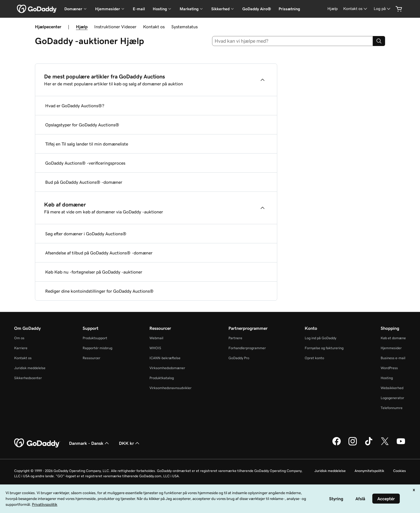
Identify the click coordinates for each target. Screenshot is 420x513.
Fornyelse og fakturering (324, 348)
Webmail (156, 338)
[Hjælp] (333, 9)
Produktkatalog (162, 378)
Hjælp (82, 27)
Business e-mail (393, 358)
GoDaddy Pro (239, 358)
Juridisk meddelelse (30, 368)
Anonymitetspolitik (369, 471)
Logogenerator (392, 398)
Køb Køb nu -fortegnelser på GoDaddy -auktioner (94, 272)
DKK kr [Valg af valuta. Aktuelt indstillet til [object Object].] (130, 443)
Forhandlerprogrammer (247, 348)
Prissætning (289, 9)
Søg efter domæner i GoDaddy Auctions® (86, 234)
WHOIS (155, 348)
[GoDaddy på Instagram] (353, 445)
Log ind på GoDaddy (320, 338)
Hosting (387, 378)
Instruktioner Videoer (115, 27)
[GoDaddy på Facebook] (337, 445)
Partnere (235, 338)
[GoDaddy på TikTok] (369, 445)
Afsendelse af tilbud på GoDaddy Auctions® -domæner (99, 253)
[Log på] (383, 9)
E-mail (139, 9)
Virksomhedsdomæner (167, 368)
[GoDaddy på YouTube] (401, 445)
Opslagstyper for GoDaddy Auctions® (82, 125)
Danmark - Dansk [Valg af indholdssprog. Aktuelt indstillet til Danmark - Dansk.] (90, 443)
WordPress (389, 368)
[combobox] (292, 41)
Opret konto (314, 358)
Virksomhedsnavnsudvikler (170, 388)
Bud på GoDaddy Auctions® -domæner (84, 182)
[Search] (379, 41)
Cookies (399, 471)
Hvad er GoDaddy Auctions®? (75, 106)
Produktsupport (95, 338)
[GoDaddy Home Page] (37, 443)
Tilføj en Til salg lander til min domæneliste (87, 144)
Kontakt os (154, 27)
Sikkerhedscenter (28, 378)
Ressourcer (91, 358)
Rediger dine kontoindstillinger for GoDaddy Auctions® (99, 291)
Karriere (21, 348)
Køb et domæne (393, 338)
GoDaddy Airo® (257, 9)
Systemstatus (184, 27)
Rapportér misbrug (97, 348)
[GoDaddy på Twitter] (385, 445)
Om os (19, 338)
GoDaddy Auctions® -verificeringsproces (85, 163)
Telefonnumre (392, 408)
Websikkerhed (392, 388)
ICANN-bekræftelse (165, 358)
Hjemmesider (391, 348)
